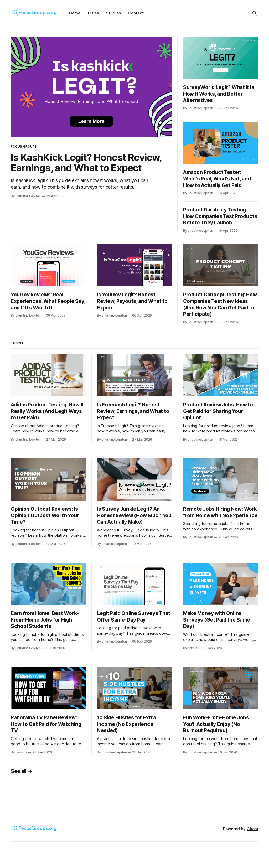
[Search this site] (255, 13)
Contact (136, 13)
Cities (93, 13)
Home (75, 13)
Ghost (252, 829)
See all (22, 771)
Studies (113, 13)
